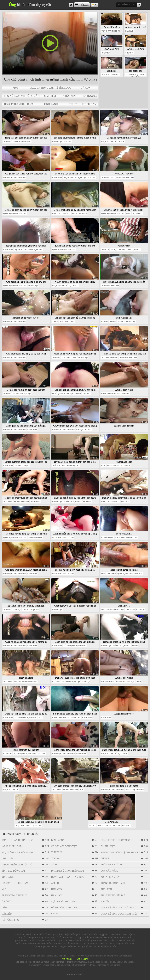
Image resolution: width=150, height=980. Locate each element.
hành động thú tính (64, 908)
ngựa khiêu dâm (109, 142)
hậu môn (18, 250)
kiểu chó (56, 682)
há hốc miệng (107, 538)
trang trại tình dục (111, 31)
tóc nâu (68, 142)
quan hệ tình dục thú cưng (130, 574)
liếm (54, 394)
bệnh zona (57, 178)
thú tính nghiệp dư (71, 466)
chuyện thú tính (84, 430)
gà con (86, 88)
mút (16, 88)
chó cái (105, 858)
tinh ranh (51, 104)
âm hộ (113, 250)
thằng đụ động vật (73, 502)
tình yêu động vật (13, 871)
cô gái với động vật (61, 214)
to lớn (105, 901)
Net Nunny (67, 959)
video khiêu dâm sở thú (63, 538)
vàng (128, 214)
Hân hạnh (130, 31)
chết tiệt (106, 53)
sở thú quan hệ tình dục (15, 178)
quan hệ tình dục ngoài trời (119, 914)
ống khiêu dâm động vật (129, 250)
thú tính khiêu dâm (83, 104)
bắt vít (113, 322)
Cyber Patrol (82, 959)
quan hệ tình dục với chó (15, 214)
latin (138, 682)
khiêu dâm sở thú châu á (119, 466)
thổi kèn (70, 96)
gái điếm (50, 96)
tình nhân (130, 610)
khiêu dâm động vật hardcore (116, 394)
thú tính (7, 142)
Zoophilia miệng (22, 466)
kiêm (103, 466)
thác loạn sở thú (109, 358)
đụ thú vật (57, 142)
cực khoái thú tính (110, 75)
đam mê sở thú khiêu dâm (67, 871)
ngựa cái (87, 502)
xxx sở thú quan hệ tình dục (51, 88)
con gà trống (108, 682)
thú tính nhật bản (31, 610)
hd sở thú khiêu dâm (18, 104)
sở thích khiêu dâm (125, 178)
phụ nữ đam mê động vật (21, 96)
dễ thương (89, 96)
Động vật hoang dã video (109, 826)
